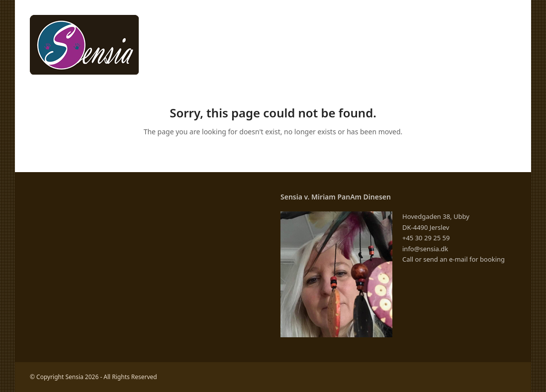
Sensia (74, 377)
